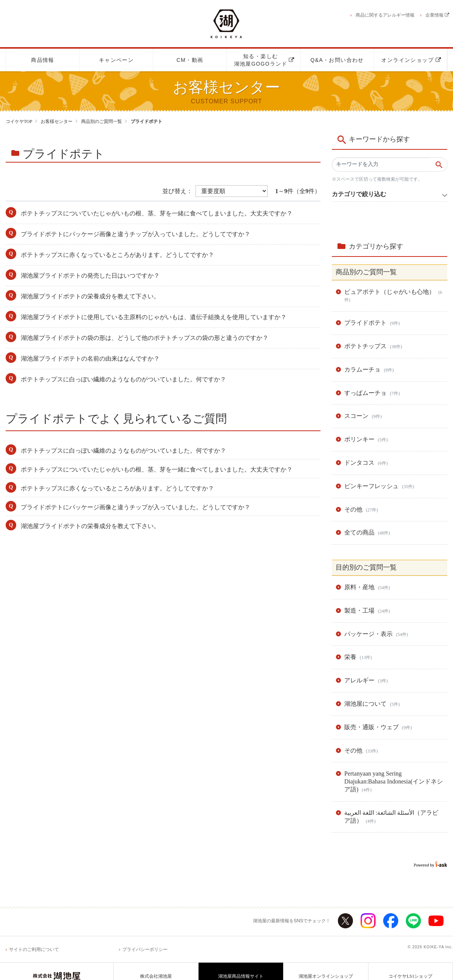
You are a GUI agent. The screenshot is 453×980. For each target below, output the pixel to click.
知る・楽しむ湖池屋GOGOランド (264, 60)
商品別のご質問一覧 (102, 121)
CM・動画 (190, 60)
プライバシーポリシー (145, 949)
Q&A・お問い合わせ (337, 60)
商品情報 (43, 60)
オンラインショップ (411, 60)
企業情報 (437, 15)
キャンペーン (116, 60)
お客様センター (57, 121)
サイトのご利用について (34, 949)
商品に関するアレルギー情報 (385, 15)
